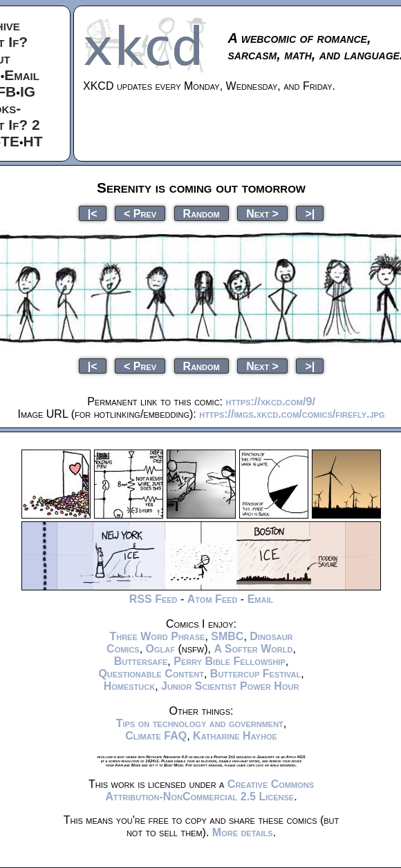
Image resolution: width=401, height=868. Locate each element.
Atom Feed (213, 599)
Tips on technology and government (200, 723)
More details (243, 832)
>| (310, 213)
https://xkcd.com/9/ (270, 402)
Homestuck (130, 686)
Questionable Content (151, 674)
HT (33, 141)
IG (28, 91)
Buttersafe (141, 661)
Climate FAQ (156, 736)
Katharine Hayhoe (235, 736)
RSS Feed (153, 599)
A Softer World (253, 649)
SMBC (227, 636)
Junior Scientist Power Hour (230, 686)
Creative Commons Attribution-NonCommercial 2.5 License (209, 790)
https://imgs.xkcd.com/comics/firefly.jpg (292, 414)
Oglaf (160, 649)
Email (22, 75)
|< (93, 213)
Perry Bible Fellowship (230, 661)
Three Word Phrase (157, 636)
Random (202, 213)
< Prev (140, 213)
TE (10, 141)
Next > (262, 213)
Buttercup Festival (255, 674)
